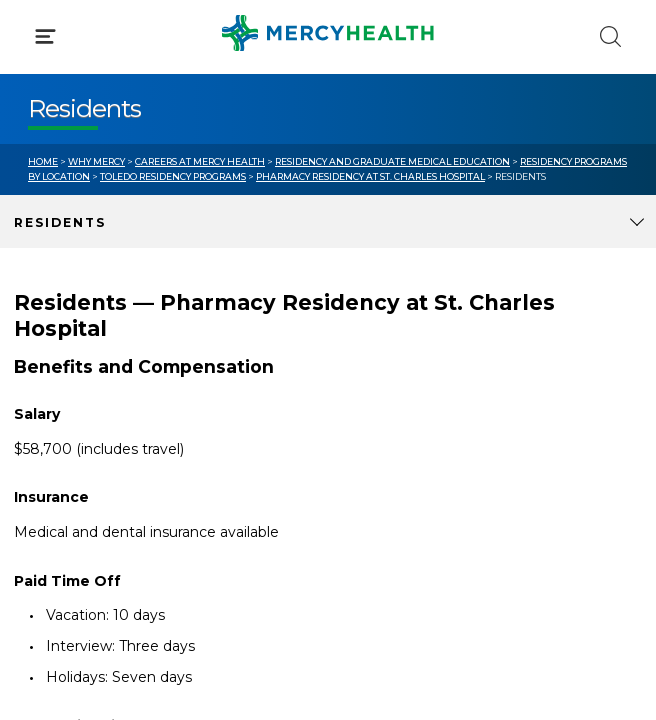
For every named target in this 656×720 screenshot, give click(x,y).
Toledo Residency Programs (173, 176)
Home (43, 161)
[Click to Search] (610, 36)
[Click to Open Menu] (45, 36)
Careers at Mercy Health (200, 161)
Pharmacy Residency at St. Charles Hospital (370, 176)
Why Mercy (96, 161)
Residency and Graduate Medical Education (392, 161)
